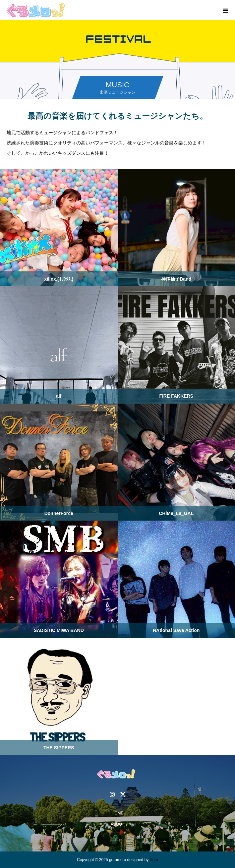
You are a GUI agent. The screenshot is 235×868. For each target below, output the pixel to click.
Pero (154, 860)
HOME (118, 813)
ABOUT (117, 824)
